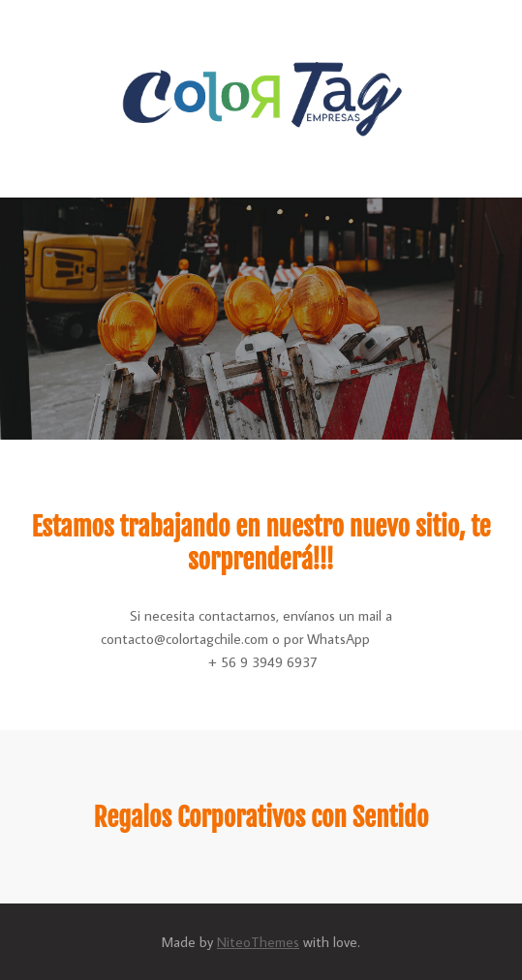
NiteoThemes (258, 942)
